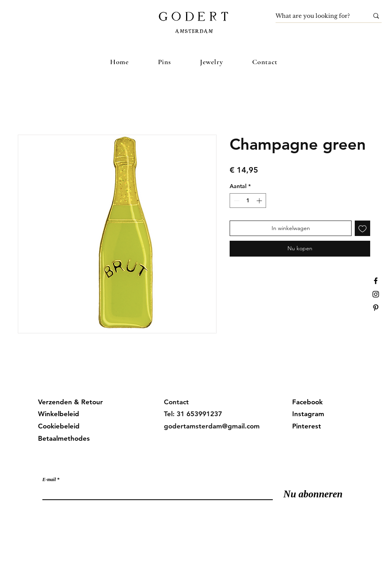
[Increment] (260, 201)
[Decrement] (236, 201)
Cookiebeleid (59, 426)
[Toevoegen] (362, 228)
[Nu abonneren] (313, 494)
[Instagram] (376, 294)
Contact (176, 402)
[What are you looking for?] (316, 16)
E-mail (49, 480)
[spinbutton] (248, 201)
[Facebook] (376, 281)
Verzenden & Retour (70, 402)
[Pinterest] (376, 308)
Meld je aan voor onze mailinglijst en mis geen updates (122, 463)
